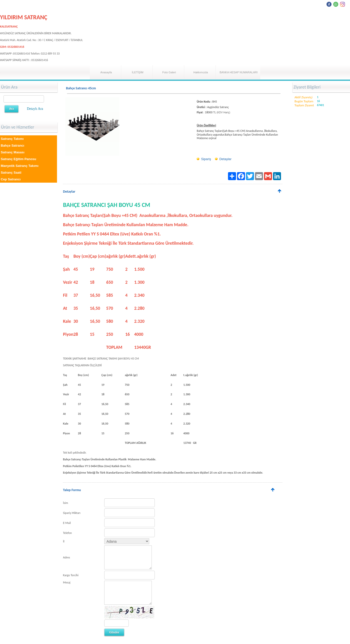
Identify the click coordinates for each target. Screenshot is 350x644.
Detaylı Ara (35, 109)
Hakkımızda (200, 72)
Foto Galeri (169, 72)
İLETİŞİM (138, 72)
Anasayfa (106, 72)
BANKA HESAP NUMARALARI (238, 72)
